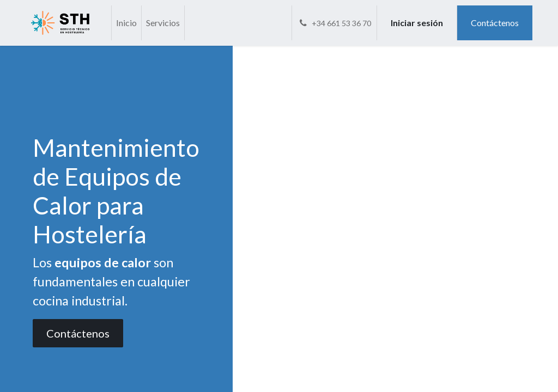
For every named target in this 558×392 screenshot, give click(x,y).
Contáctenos (495, 23)
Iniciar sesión (417, 23)
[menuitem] (126, 23)
